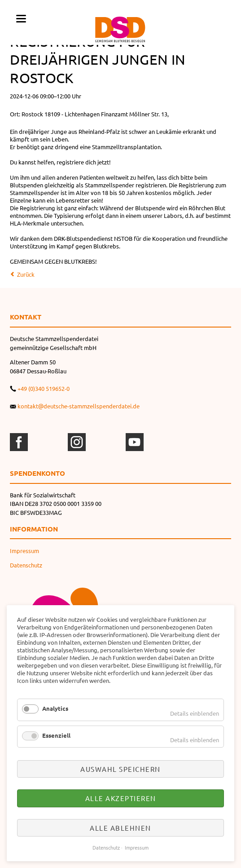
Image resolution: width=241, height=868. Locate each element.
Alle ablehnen (120, 828)
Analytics (55, 708)
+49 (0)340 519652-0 (44, 388)
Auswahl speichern (120, 769)
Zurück (26, 274)
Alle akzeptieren (121, 798)
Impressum (24, 551)
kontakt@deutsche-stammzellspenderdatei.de (79, 406)
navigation (21, 19)
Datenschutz (26, 565)
